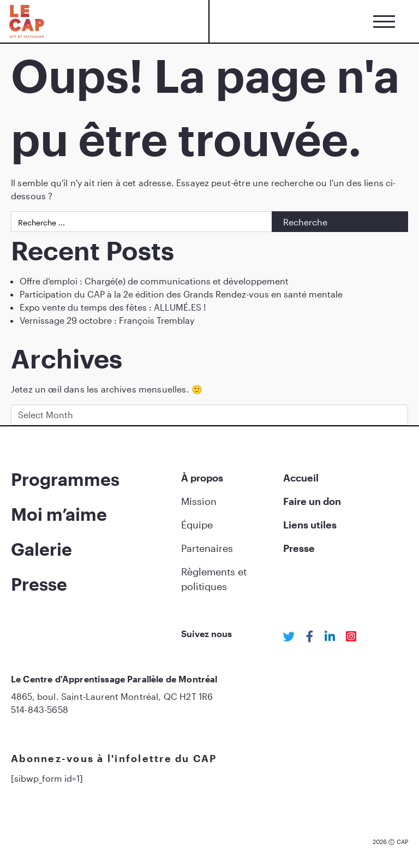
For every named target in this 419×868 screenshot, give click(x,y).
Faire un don (312, 501)
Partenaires (207, 548)
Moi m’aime (59, 514)
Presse (39, 584)
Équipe (197, 525)
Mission (199, 501)
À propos (202, 478)
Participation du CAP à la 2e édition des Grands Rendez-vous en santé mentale (181, 294)
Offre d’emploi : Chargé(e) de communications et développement (154, 281)
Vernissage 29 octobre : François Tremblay (107, 320)
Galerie (41, 549)
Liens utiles (310, 525)
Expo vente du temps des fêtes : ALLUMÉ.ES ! (113, 307)
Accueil (301, 478)
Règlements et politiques (214, 579)
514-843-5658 (40, 709)
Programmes (65, 479)
